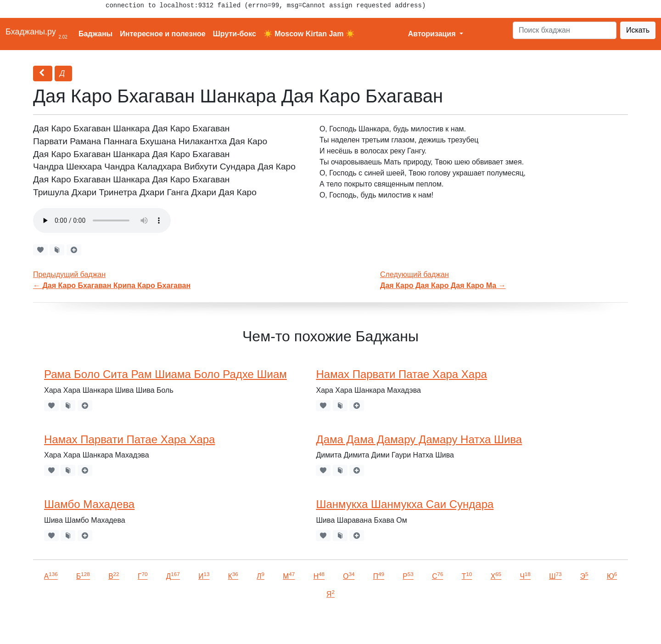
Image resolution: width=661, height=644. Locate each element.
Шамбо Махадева (89, 504)
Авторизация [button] (433, 34)
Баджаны (95, 34)
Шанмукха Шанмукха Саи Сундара (405, 504)
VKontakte (112, 624)
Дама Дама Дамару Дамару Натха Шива (419, 439)
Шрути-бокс (235, 34)
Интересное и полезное (163, 34)
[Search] (565, 30)
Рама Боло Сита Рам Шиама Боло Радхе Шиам (165, 374)
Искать (638, 30)
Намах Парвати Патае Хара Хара (401, 374)
